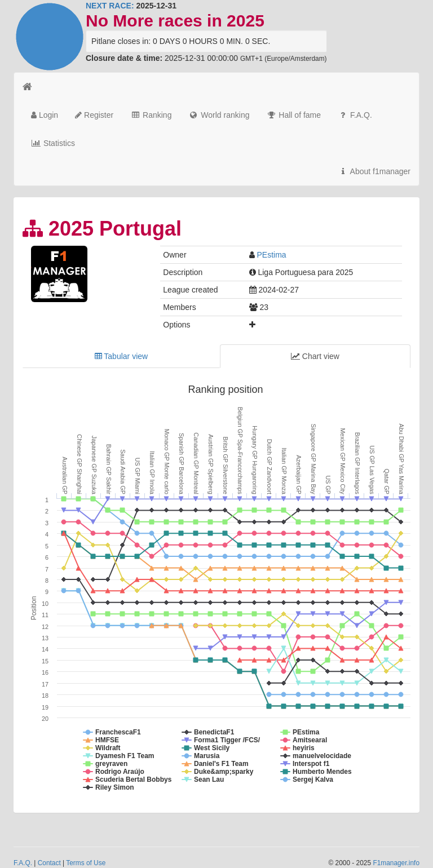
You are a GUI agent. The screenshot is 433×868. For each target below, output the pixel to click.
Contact (49, 863)
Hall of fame (293, 115)
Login (45, 115)
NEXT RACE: (110, 6)
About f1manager (374, 171)
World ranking (219, 115)
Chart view (315, 356)
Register (94, 115)
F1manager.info (396, 863)
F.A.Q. (355, 115)
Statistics (53, 143)
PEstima (271, 255)
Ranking (151, 115)
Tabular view (121, 356)
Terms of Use (86, 863)
